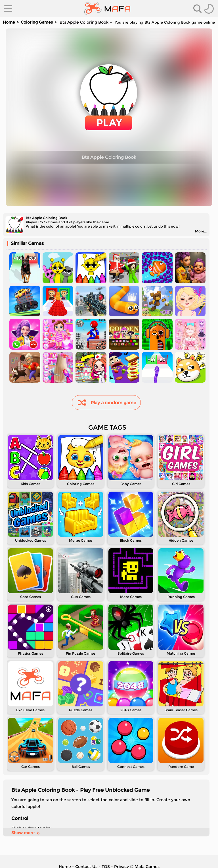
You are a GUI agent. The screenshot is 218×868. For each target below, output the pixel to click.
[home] (107, 9)
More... (201, 231)
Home (9, 22)
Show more (26, 833)
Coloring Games (37, 22)
